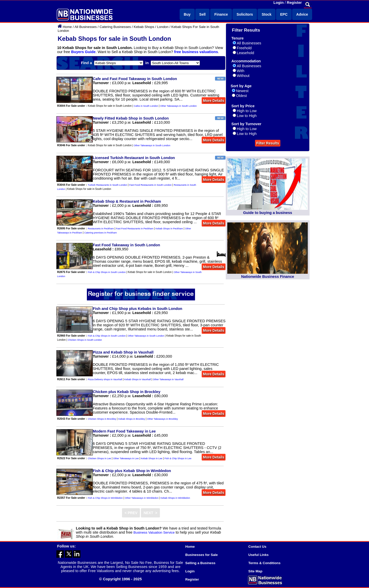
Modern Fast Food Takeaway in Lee (124, 431)
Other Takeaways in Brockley (162, 419)
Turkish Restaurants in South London (108, 185)
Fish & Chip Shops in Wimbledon (105, 498)
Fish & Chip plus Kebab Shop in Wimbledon (132, 471)
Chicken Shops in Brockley (102, 419)
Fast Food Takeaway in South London (126, 245)
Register (294, 3)
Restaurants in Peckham (101, 229)
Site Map (255, 571)
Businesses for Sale (202, 555)
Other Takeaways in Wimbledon (142, 498)
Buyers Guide (83, 52)
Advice (302, 14)
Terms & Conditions (264, 563)
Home (67, 27)
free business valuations (196, 52)
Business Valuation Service (154, 532)
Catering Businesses (115, 27)
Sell (203, 14)
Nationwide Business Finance (268, 277)
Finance (221, 14)
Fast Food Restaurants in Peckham (135, 229)
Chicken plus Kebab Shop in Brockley (127, 392)
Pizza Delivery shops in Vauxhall (105, 379)
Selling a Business (200, 563)
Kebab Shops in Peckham (169, 229)
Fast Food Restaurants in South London (150, 185)
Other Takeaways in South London (178, 106)
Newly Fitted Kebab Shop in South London (131, 118)
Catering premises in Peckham (101, 233)
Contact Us (257, 547)
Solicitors (245, 14)
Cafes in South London (146, 106)
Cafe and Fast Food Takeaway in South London (135, 79)
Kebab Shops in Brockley (132, 419)
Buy (187, 14)
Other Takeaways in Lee (126, 458)
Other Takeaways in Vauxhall (168, 379)
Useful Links (258, 555)
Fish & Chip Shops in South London (107, 272)
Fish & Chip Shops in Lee (178, 458)
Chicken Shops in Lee (100, 458)
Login (279, 3)
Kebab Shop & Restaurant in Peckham (127, 201)
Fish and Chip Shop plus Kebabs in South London (137, 309)
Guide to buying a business (268, 213)
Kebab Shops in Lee (152, 458)
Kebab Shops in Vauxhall (138, 379)
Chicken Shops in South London (85, 340)
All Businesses (86, 27)
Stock (266, 14)
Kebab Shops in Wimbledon (175, 498)
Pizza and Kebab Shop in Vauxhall (123, 352)
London (163, 27)
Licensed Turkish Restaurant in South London (134, 158)
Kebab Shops (144, 27)
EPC (284, 14)
